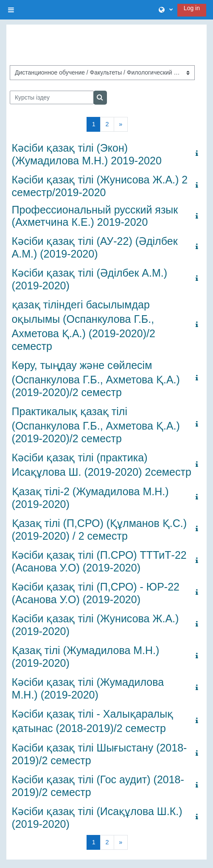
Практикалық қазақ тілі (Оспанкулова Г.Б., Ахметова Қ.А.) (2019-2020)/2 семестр (96, 425)
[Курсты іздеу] (52, 97)
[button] (166, 10)
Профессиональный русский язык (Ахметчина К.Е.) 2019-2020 (95, 216)
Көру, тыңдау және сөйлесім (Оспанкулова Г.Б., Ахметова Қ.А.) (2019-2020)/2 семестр (96, 379)
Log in (192, 8)
